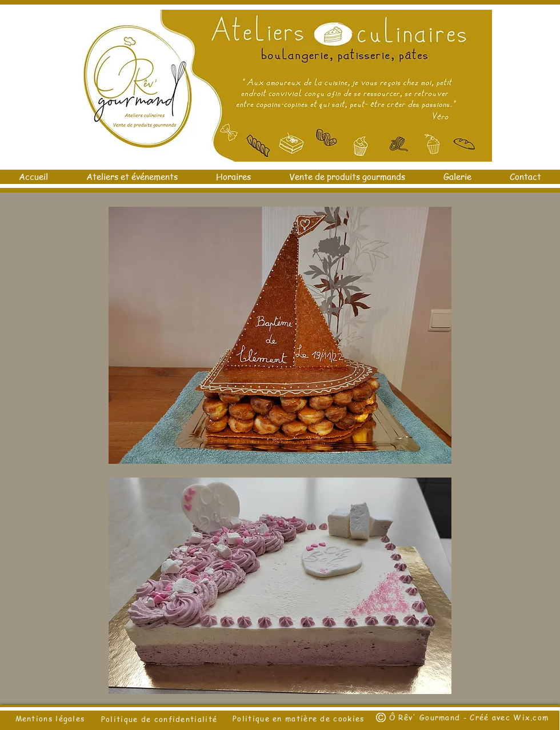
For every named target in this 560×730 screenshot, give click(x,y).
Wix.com (531, 717)
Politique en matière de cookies (300, 718)
